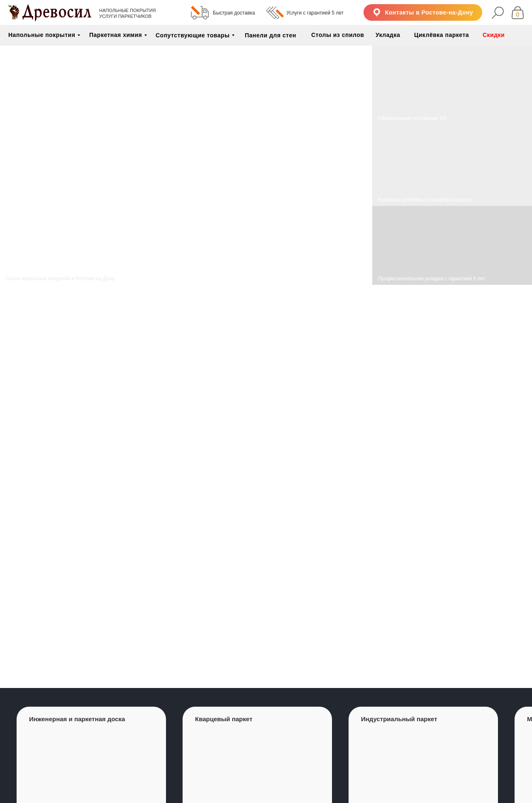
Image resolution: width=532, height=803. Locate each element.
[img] (452, 165)
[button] (423, 12)
